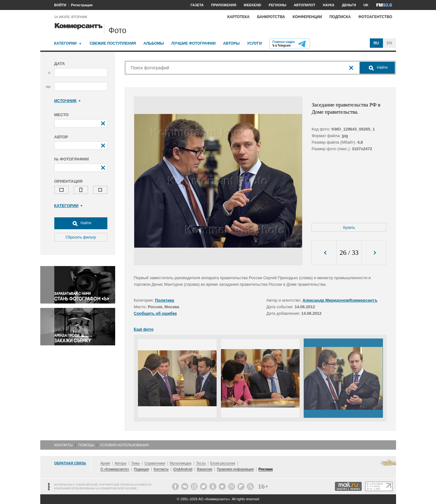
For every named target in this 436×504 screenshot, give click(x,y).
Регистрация (82, 5)
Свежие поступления (113, 43)
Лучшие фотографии (194, 43)
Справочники (155, 463)
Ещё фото (144, 329)
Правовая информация (235, 469)
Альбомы (154, 43)
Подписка (340, 17)
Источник (68, 101)
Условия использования (124, 445)
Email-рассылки (223, 463)
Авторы (231, 43)
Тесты (201, 463)
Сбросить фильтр (81, 237)
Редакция (141, 469)
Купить (349, 228)
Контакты (64, 445)
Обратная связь (70, 463)
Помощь (86, 445)
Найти (81, 223)
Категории (66, 43)
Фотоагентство (375, 17)
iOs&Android (183, 469)
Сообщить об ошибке (155, 313)
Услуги (255, 43)
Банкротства (271, 17)
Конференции (307, 17)
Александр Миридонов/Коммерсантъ (340, 300)
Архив (105, 463)
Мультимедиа (181, 463)
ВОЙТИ (60, 5)
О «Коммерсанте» (115, 469)
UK (366, 5)
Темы (135, 463)
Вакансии (205, 469)
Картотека (238, 17)
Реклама (266, 469)
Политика (165, 300)
